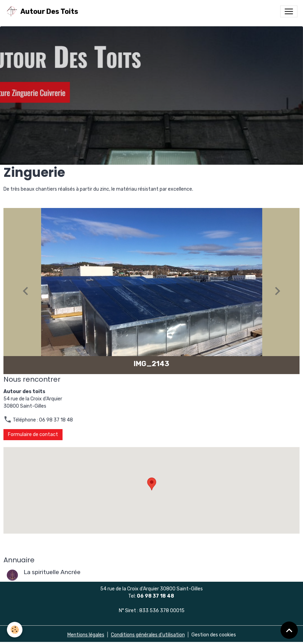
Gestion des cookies (214, 635)
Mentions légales (86, 635)
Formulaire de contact (33, 434)
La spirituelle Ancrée (52, 572)
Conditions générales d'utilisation (148, 635)
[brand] (42, 11)
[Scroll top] (289, 630)
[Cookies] (15, 630)
